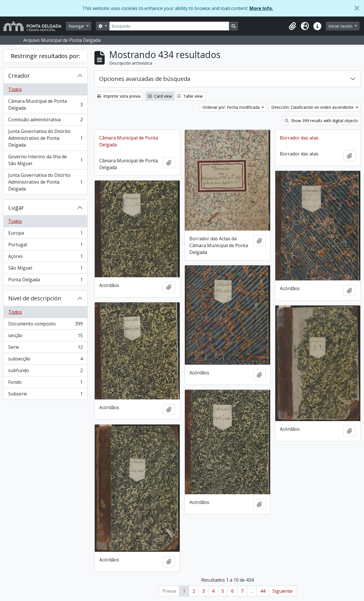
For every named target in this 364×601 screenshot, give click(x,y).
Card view (160, 96)
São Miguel (45, 269)
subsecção (45, 360)
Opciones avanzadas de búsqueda (145, 79)
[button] (292, 26)
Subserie (45, 395)
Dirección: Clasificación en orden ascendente (313, 107)
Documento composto (45, 325)
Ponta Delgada (45, 281)
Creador (19, 76)
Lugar (16, 207)
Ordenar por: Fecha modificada (232, 107)
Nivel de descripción (35, 298)
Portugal (45, 246)
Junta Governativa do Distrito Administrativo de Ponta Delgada (45, 138)
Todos (15, 89)
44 (263, 591)
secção (45, 337)
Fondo (45, 383)
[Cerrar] (357, 8)
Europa (45, 234)
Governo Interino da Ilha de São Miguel (45, 160)
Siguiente (283, 591)
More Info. (261, 8)
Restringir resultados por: (45, 56)
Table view (190, 96)
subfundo (45, 372)
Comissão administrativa (45, 121)
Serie (45, 348)
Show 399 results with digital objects (321, 121)
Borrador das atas (299, 138)
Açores (45, 258)
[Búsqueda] (169, 26)
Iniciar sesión (341, 26)
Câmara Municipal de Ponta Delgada (45, 104)
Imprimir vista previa (119, 96)
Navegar (77, 26)
